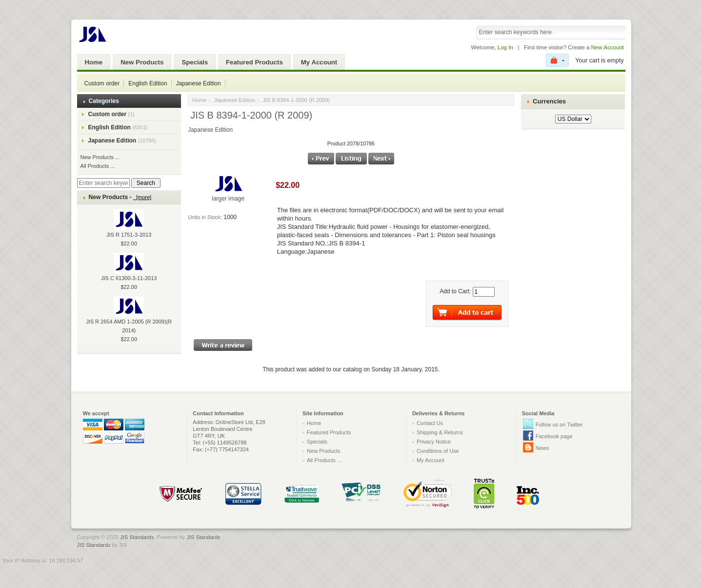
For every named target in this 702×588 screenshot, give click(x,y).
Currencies (549, 101)
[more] (142, 197)
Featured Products (254, 62)
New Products (142, 62)
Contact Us (430, 423)
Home (94, 62)
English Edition (148, 83)
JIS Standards (137, 537)
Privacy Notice (434, 442)
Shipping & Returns (440, 432)
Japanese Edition (199, 83)
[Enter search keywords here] (103, 183)
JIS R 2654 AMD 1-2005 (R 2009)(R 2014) (129, 319)
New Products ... (100, 157)
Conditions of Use (438, 451)
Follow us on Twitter (559, 425)
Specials (195, 62)
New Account (608, 47)
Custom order (102, 83)
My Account (319, 62)
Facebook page (554, 436)
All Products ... (98, 166)
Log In (505, 47)
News (542, 448)
